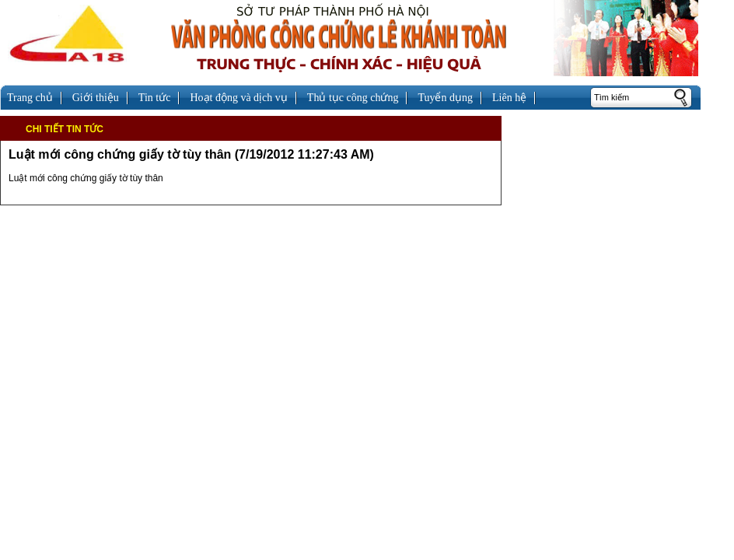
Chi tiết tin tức (65, 129)
